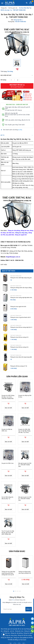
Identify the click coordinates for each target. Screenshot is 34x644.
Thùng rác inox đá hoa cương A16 (19, 347)
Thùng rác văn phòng (14, 231)
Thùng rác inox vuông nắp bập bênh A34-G (21, 298)
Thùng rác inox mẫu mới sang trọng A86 (21, 357)
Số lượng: (4, 80)
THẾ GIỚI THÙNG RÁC (16, 276)
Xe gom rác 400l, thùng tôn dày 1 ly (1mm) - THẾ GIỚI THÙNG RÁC (8, 397)
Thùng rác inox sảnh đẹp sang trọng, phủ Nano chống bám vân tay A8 (21, 278)
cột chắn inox (10, 233)
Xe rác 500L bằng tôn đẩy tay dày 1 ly (7, 498)
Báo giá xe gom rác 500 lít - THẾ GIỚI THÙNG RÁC (25, 465)
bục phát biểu (10, 235)
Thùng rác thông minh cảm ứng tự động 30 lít (21, 288)
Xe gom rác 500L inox (8, 463)
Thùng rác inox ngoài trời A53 (18, 307)
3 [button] (18, 591)
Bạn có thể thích (9, 271)
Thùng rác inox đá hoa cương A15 (19, 337)
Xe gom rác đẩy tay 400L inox (7, 430)
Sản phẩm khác (17, 551)
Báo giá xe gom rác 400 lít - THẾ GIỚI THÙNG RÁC (25, 499)
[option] (17, 41)
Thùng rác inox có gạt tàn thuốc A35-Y (21, 317)
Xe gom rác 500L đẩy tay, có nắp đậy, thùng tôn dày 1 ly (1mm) (24, 431)
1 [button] (14, 591)
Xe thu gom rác (17, 147)
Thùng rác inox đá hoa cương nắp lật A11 (21, 327)
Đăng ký (29, 609)
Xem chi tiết (8, 408)
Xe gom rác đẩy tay (18, 143)
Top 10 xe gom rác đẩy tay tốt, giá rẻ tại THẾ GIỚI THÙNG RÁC (8, 533)
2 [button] (15, 591)
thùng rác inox (25, 231)
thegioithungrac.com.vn (13, 257)
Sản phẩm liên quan (17, 377)
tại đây (20, 130)
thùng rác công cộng (21, 233)
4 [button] (20, 591)
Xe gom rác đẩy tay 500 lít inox (25, 396)
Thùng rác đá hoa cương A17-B (19, 366)
